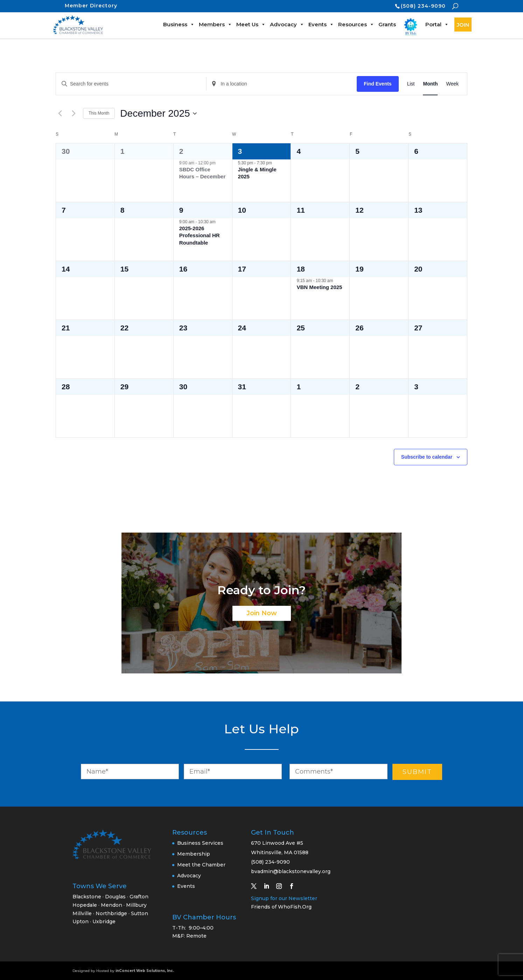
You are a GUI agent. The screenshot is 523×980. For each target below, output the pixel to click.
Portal (437, 24)
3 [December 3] (240, 151)
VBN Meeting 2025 (319, 287)
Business (179, 24)
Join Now (262, 613)
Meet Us (251, 24)
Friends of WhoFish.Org (281, 907)
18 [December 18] (301, 269)
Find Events (378, 84)
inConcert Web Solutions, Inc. (145, 971)
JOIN (463, 25)
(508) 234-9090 (423, 6)
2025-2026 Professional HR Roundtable (200, 235)
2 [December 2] (181, 151)
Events (321, 24)
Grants (387, 24)
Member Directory (91, 6)
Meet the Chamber (201, 865)
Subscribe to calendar (427, 457)
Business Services (200, 843)
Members (215, 24)
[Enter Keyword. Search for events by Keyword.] (131, 84)
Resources (356, 24)
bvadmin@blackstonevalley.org (291, 871)
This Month (99, 113)
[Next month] (74, 114)
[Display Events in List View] (411, 84)
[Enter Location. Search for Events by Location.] (282, 84)
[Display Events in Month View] (430, 84)
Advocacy (287, 24)
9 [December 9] (181, 210)
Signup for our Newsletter (284, 898)
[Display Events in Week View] (452, 84)
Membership (194, 854)
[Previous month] (60, 114)
